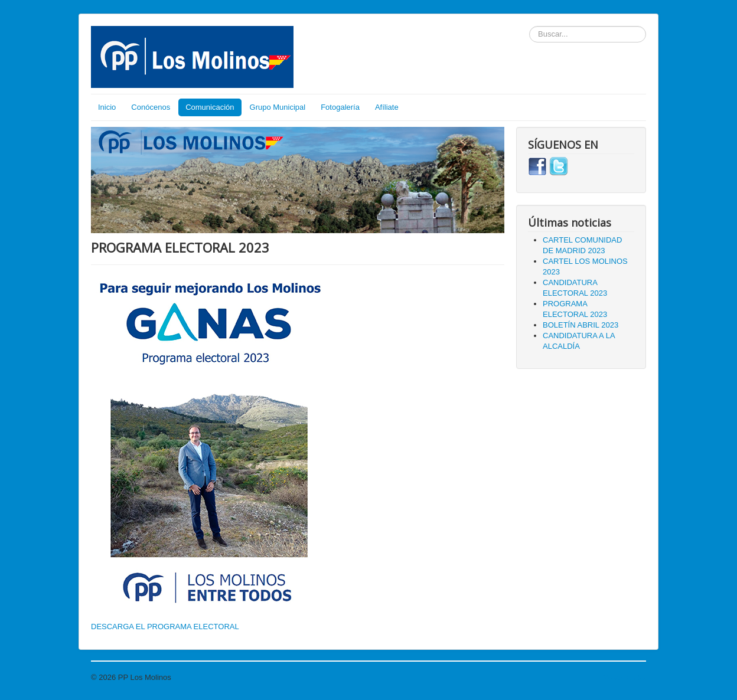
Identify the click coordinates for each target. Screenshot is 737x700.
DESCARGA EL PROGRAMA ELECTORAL (165, 627)
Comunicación (210, 107)
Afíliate (387, 107)
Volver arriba (625, 677)
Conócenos (151, 107)
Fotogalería (340, 107)
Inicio (107, 107)
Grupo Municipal (278, 107)
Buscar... (529, 26)
